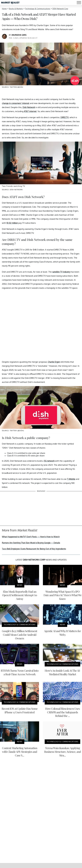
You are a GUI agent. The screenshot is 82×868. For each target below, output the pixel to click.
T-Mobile (71, 479)
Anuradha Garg (19, 35)
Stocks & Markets (16, 9)
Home (4, 9)
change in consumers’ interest (16, 103)
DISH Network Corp (60, 9)
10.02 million (12, 223)
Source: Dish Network (12, 190)
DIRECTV (65, 117)
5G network (49, 461)
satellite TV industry (61, 272)
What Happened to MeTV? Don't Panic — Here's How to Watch (31, 537)
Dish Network (29, 107)
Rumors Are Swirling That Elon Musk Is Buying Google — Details (31, 543)
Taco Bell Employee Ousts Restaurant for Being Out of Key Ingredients (34, 549)
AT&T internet (30, 111)
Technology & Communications (38, 9)
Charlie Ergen (54, 362)
